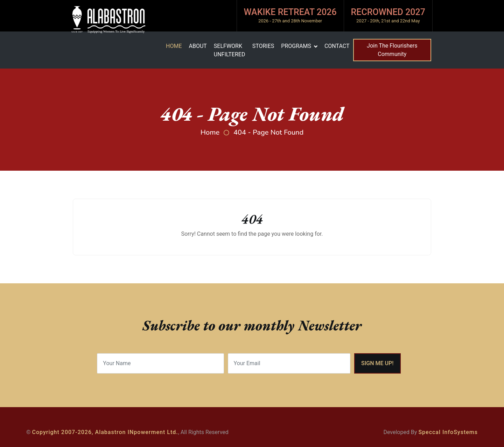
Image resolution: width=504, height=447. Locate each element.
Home (174, 46)
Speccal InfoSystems (448, 432)
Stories (263, 46)
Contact (337, 46)
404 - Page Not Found (268, 132)
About (198, 46)
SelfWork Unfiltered (230, 50)
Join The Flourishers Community (392, 50)
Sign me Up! (377, 363)
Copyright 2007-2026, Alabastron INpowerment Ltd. (105, 432)
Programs (296, 46)
